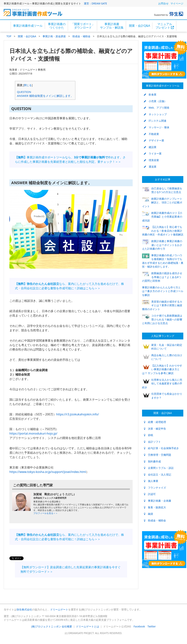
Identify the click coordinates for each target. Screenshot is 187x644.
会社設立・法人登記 (158, 474)
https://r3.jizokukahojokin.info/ (78, 414)
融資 (148, 514)
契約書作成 (152, 461)
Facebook (139, 626)
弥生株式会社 (24, 609)
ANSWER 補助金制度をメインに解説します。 (45, 96)
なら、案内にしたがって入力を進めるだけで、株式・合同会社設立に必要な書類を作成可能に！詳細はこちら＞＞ (69, 286)
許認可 (150, 494)
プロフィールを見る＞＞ (46, 513)
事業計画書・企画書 (158, 501)
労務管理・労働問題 (158, 455)
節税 (148, 435)
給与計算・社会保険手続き (161, 448)
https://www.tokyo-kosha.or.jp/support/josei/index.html (48, 472)
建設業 (150, 147)
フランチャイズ (155, 488)
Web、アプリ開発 (157, 108)
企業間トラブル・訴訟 (159, 468)
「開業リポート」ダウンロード (83, 26)
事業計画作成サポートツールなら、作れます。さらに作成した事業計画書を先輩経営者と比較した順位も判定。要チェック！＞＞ (70, 159)
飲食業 (150, 94)
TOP (9, 36)
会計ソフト (152, 442)
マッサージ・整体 (157, 127)
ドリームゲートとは (88, 626)
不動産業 (151, 134)
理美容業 (151, 160)
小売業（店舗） (155, 101)
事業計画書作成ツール (28, 26)
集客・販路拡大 (155, 507)
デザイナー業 (154, 140)
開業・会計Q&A (139, 26)
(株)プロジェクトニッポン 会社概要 (52, 626)
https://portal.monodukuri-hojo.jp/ (33, 433)
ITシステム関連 (155, 121)
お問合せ (163, 3)
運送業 (150, 167)
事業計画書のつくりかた (57, 26)
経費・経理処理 (155, 422)
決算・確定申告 (155, 429)
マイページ (177, 3)
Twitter (152, 626)
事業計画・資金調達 (54, 36)
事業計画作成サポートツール (163, 86)
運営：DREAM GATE (95, 3)
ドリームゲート (59, 609)
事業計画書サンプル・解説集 (112, 26)
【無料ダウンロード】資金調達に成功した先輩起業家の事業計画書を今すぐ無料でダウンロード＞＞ (71, 569)
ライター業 (153, 153)
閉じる (28, 85)
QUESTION (24, 92)
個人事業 (151, 481)
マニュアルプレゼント (165, 26)
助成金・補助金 (81, 36)
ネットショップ (155, 114)
